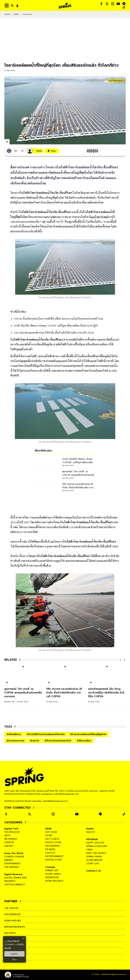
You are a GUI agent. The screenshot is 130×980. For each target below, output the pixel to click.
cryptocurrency (15, 885)
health (91, 832)
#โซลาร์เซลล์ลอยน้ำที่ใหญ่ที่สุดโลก (88, 734)
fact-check (52, 839)
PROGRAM (92, 839)
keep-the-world (96, 853)
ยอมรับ (14, 954)
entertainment (54, 856)
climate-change (14, 857)
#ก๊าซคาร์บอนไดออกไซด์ (58, 741)
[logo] (65, 5)
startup (9, 842)
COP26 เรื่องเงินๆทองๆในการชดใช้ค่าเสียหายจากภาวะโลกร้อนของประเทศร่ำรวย (58, 319)
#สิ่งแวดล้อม (84, 741)
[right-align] (12, 5)
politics (50, 853)
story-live (93, 864)
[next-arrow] (124, 660)
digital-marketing (16, 878)
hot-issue (51, 832)
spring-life (52, 870)
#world (35, 741)
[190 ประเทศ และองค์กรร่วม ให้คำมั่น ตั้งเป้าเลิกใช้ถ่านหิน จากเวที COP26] (65, 695)
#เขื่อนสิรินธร (14, 734)
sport (49, 835)
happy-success (95, 843)
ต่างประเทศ (27, 14)
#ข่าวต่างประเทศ (16, 741)
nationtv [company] (10, 933)
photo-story (53, 842)
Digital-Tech (11, 829)
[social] (101, 4)
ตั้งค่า (15, 960)
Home (7, 14)
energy (9, 860)
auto (7, 835)
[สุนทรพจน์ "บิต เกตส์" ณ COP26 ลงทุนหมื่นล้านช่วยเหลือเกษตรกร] (23, 695)
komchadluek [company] (13, 921)
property (10, 881)
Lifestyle (50, 867)
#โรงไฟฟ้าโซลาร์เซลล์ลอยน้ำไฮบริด (46, 734)
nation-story (54, 860)
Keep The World (14, 853)
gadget (9, 846)
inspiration (52, 877)
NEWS (16, 14)
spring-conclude (97, 846)
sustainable (12, 867)
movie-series (53, 874)
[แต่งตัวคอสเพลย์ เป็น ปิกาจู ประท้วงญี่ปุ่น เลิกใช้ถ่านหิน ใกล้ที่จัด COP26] (107, 695)
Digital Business (13, 874)
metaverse (11, 839)
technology (12, 832)
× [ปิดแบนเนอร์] (24, 938)
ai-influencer (94, 860)
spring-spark (94, 857)
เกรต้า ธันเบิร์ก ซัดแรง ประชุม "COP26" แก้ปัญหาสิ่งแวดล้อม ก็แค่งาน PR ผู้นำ (56, 325)
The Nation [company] (11, 908)
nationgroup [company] (12, 914)
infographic (53, 846)
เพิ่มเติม (8, 948)
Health (90, 829)
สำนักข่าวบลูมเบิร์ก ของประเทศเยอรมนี (66, 561)
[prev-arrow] (121, 660)
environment (12, 864)
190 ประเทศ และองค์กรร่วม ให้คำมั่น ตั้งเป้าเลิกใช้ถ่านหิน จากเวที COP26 (54, 333)
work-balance (54, 881)
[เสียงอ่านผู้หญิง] (35, 151)
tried (89, 850)
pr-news (50, 849)
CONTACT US (94, 871)
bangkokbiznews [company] (15, 927)
